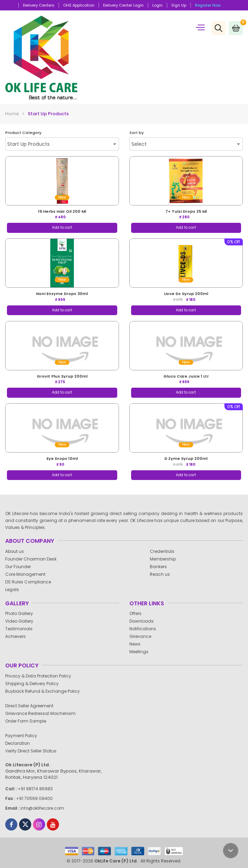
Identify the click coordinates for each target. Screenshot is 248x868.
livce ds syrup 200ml (186, 294)
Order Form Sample (28, 721)
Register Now (208, 5)
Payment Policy (24, 736)
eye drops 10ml (62, 458)
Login (157, 5)
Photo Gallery (22, 613)
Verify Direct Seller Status (33, 751)
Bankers (161, 567)
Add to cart (62, 227)
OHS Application (79, 5)
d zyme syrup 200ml (186, 458)
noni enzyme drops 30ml (62, 294)
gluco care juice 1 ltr (186, 376)
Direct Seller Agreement (32, 706)
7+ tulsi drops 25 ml (186, 211)
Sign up (179, 5)
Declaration (20, 743)
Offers (138, 613)
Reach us (163, 574)
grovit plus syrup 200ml (62, 376)
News (138, 644)
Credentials (165, 551)
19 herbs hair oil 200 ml (62, 211)
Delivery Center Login (123, 5)
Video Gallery (22, 621)
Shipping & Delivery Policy (35, 684)
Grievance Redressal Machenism (43, 713)
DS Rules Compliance (31, 582)
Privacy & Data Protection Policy (41, 676)
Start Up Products (48, 114)
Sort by (136, 133)
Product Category (23, 133)
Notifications (145, 629)
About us (17, 551)
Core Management (28, 574)
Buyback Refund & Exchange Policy (45, 691)
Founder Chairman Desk (33, 559)
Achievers (18, 636)
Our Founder (21, 567)
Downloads (144, 621)
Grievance (143, 636)
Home (12, 114)
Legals (15, 589)
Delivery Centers (39, 5)
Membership (165, 559)
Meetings (142, 652)
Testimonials (22, 629)
